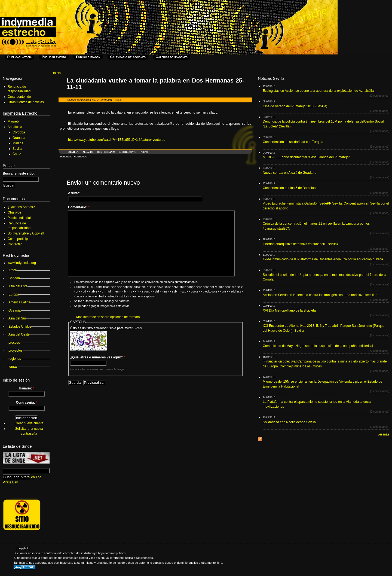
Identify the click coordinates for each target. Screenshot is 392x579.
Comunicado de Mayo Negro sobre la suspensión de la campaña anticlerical (318, 346)
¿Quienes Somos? (21, 207)
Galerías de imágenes (171, 57)
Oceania (15, 310)
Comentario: (79, 207)
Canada (14, 278)
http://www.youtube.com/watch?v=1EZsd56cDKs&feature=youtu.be (117, 140)
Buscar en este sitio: (19, 173)
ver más (383, 434)
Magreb (13, 121)
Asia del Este (18, 286)
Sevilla (73, 152)
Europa (14, 294)
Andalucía (15, 127)
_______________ (24, 496)
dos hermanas (106, 152)
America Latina (19, 302)
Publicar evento (54, 57)
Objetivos (14, 212)
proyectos (16, 351)
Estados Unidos (20, 327)
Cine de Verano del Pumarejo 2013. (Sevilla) (295, 106)
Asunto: (74, 193)
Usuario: (27, 388)
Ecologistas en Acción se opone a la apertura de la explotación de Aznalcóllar (319, 91)
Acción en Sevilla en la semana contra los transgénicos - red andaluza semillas (320, 295)
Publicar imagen (88, 57)
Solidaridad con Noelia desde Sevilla (289, 422)
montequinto (128, 152)
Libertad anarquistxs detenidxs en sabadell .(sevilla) (300, 244)
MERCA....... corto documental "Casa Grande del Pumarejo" (306, 157)
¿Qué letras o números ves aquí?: (98, 357)
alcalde (88, 152)
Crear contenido (19, 97)
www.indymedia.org (22, 263)
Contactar (15, 244)
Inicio (57, 73)
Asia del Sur (17, 318)
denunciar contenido (74, 156)
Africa (13, 270)
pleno (144, 152)
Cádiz (17, 154)
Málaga (18, 143)
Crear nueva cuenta (29, 423)
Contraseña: (26, 403)
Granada (19, 138)
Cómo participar (19, 239)
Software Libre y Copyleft (26, 233)
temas (13, 367)
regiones (15, 359)
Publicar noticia (20, 57)
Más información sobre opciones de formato (108, 317)
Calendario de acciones (128, 57)
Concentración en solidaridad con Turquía (293, 142)
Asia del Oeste (19, 334)
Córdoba (19, 132)
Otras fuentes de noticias (26, 102)
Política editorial (19, 218)
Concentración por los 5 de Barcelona (290, 188)
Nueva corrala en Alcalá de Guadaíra (290, 173)
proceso (14, 343)
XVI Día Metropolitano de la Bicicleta (289, 310)
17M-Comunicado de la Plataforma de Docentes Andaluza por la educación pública (323, 259)
